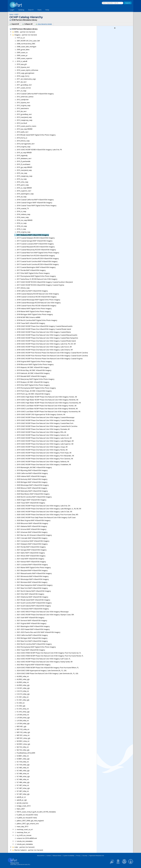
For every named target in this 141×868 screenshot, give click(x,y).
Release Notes (57, 856)
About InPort (41, 856)
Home (11, 14)
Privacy (78, 856)
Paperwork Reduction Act (96, 856)
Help (47, 10)
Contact (49, 856)
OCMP (16, 14)
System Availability (69, 856)
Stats (39, 10)
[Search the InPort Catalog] (113, 3)
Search (31, 10)
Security (85, 856)
